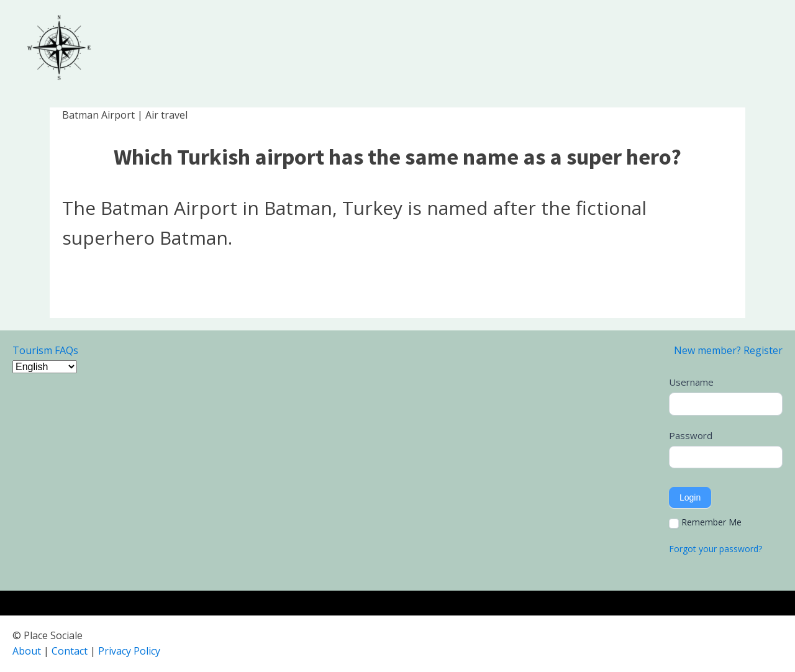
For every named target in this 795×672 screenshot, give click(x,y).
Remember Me (705, 522)
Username (691, 382)
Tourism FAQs (45, 350)
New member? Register (728, 350)
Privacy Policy (129, 651)
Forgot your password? (715, 549)
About (27, 651)
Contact (70, 651)
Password (691, 435)
